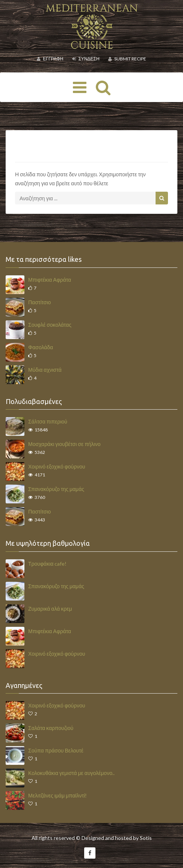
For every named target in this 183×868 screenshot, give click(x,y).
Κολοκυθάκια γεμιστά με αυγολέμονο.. (71, 773)
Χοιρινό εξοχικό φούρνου (57, 466)
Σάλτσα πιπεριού (48, 421)
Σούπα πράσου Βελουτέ (56, 750)
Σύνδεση (86, 59)
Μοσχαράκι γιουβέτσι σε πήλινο (64, 444)
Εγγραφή (50, 59)
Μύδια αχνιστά (45, 370)
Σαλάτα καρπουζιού (51, 728)
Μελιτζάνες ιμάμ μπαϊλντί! (57, 795)
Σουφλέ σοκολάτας (50, 325)
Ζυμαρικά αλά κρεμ (50, 609)
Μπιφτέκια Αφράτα (50, 280)
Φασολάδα (41, 347)
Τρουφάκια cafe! (47, 564)
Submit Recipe (127, 59)
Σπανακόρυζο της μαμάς (56, 489)
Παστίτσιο (39, 302)
